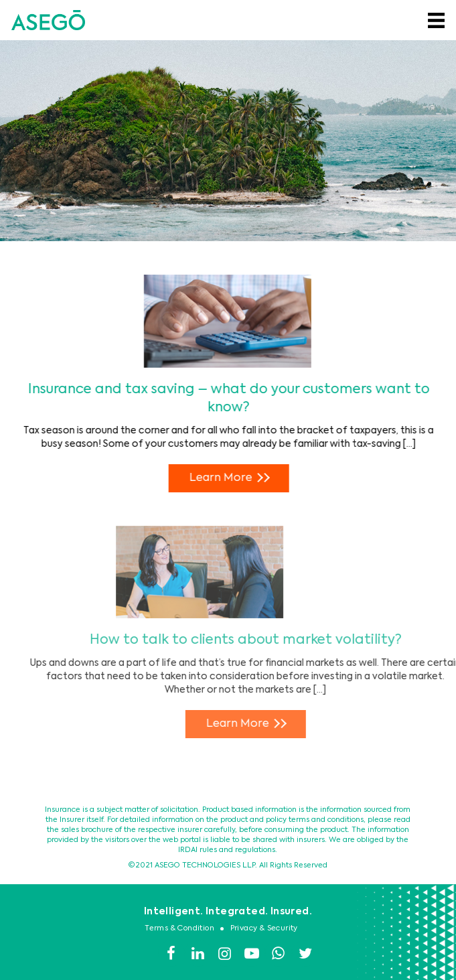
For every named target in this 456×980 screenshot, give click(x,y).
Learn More (232, 478)
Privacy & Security (264, 929)
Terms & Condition (179, 929)
